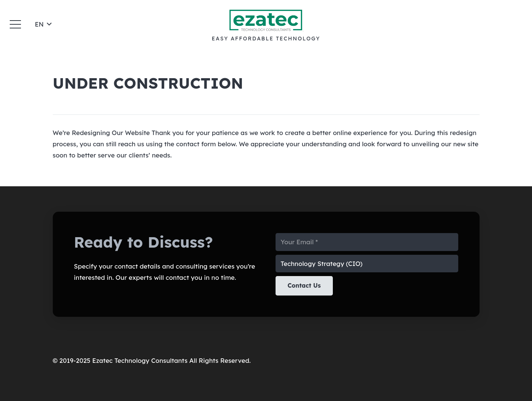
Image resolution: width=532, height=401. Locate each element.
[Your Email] (367, 242)
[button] (15, 24)
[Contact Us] (304, 286)
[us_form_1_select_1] (367, 264)
